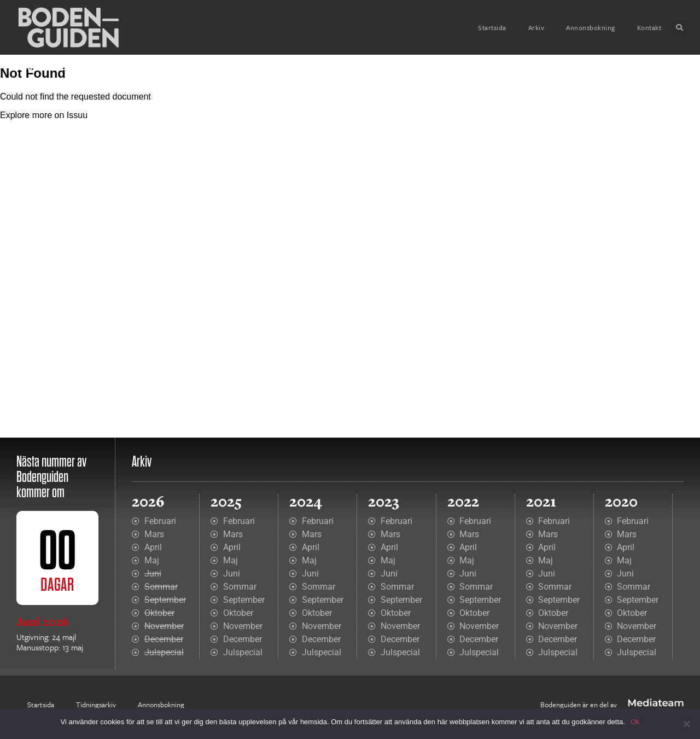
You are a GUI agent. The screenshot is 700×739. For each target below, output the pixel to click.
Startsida (492, 27)
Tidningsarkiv (96, 705)
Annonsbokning (591, 27)
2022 (463, 501)
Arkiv (536, 27)
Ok (635, 722)
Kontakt (649, 27)
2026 (148, 501)
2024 (306, 501)
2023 (384, 501)
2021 (541, 501)
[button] (679, 27)
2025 (226, 501)
